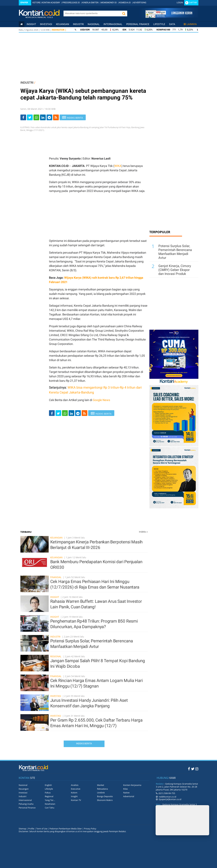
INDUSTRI (27, 83)
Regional (56, 656)
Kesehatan (50, 804)
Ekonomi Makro (105, 800)
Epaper (24, 3)
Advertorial (129, 796)
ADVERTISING (140, 3)
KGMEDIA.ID (125, 3)
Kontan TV (76, 800)
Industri (78, 24)
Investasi (46, 24)
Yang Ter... (50, 800)
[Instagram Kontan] (197, 769)
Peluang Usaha (26, 804)
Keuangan (63, 24)
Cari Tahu (50, 808)
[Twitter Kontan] (193, 769)
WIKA (118, 166)
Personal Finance (138, 24)
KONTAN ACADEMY (51, 3)
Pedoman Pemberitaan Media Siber (66, 829)
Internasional (113, 24)
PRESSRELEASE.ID (71, 3)
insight (31, 24)
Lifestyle (159, 24)
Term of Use (42, 829)
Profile (31, 829)
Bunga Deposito (105, 796)
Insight (55, 597)
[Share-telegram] (49, 117)
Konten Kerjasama (132, 785)
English (48, 785)
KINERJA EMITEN (90, 3)
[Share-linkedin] (43, 117)
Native (126, 793)
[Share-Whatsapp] (36, 117)
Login (180, 3)
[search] (92, 13)
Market (101, 785)
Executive (76, 789)
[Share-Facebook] (23, 117)
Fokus (48, 793)
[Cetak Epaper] (169, 17)
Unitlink (101, 793)
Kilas (126, 789)
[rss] (56, 117)
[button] (124, 13)
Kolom (74, 793)
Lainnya (190, 24)
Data (172, 24)
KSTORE (36, 3)
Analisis (75, 785)
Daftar (193, 3)
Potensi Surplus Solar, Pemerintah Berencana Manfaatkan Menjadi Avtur (175, 252)
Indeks (143, 532)
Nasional (94, 24)
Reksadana (103, 789)
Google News (101, 400)
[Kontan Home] (22, 24)
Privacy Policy (90, 829)
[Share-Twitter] (30, 117)
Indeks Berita (84, 743)
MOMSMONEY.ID (109, 3)
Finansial (56, 577)
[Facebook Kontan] (189, 769)
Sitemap (23, 829)
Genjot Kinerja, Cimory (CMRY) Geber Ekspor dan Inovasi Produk (175, 270)
